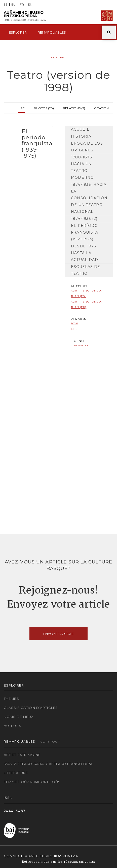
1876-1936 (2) (84, 219)
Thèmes (11, 699)
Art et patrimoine (22, 755)
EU (14, 5)
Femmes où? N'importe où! (31, 782)
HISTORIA (81, 136)
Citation (101, 108)
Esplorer (18, 32)
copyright (80, 346)
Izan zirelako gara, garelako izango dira (48, 764)
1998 (74, 329)
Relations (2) (74, 108)
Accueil (80, 129)
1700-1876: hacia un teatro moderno (82, 167)
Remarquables (52, 32)
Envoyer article (58, 634)
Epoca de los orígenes (87, 147)
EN (30, 5)
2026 (74, 323)
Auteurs (13, 726)
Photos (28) (44, 108)
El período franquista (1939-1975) (85, 232)
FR (22, 5)
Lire (21, 108)
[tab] (31, 142)
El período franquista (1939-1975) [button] (37, 143)
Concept (58, 58)
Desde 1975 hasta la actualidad (85, 253)
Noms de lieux (19, 717)
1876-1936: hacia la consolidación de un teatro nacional (89, 198)
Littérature (16, 773)
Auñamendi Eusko (25, 16)
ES (6, 5)
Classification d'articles (31, 708)
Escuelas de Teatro (86, 270)
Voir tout (50, 742)
